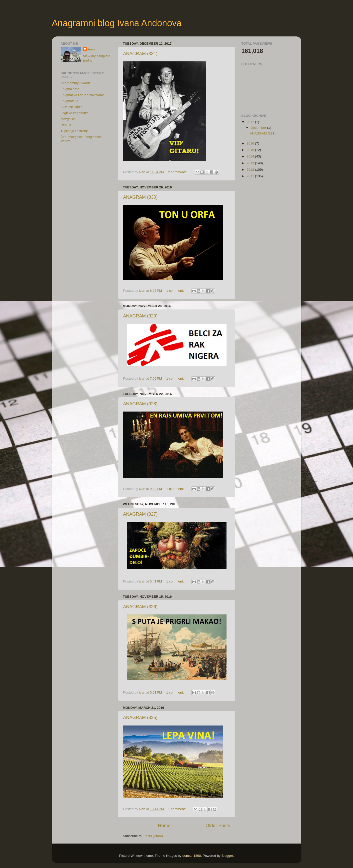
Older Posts (218, 825)
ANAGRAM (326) (140, 607)
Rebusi (66, 125)
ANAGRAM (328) (140, 404)
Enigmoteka (69, 101)
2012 (251, 170)
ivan (91, 49)
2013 (251, 163)
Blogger (227, 856)
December (259, 128)
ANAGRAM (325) (140, 718)
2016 (251, 143)
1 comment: (176, 291)
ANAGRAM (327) (140, 514)
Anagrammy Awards (76, 83)
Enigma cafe (70, 89)
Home (164, 825)
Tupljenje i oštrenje (75, 131)
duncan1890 (192, 856)
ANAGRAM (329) (140, 316)
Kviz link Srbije (72, 107)
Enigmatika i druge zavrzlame (83, 95)
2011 (251, 176)
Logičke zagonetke (75, 113)
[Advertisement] (86, 176)
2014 (251, 156)
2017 (251, 122)
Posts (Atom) (153, 836)
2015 (251, 150)
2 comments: (178, 172)
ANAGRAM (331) (140, 54)
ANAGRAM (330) (140, 197)
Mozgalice (68, 119)
